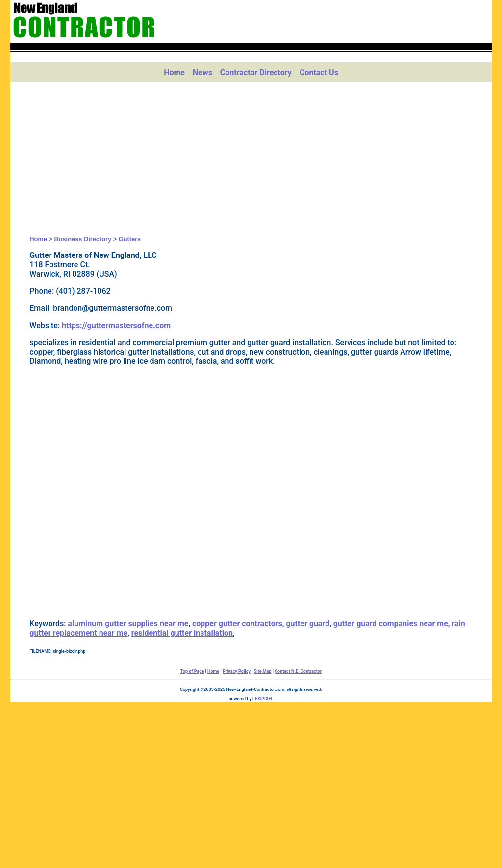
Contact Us (319, 72)
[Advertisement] (251, 159)
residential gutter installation (182, 633)
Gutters (130, 239)
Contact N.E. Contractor (298, 671)
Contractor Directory (256, 72)
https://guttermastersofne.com (116, 325)
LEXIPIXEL (263, 699)
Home (174, 72)
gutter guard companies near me (391, 624)
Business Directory (83, 239)
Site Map (263, 671)
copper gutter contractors (237, 624)
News (202, 72)
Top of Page (192, 671)
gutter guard (308, 624)
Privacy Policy (237, 671)
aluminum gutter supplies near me (128, 624)
